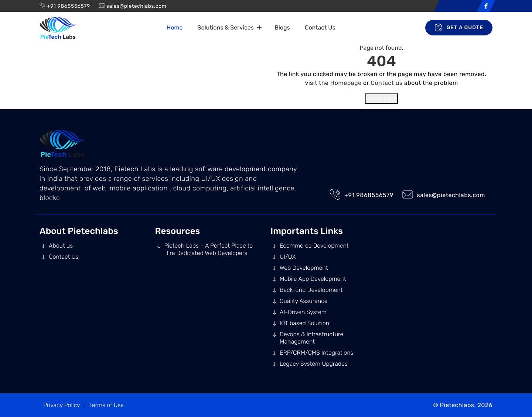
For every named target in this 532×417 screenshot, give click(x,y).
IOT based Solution (304, 323)
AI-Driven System (303, 312)
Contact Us (320, 27)
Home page (381, 98)
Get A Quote (459, 28)
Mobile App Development (313, 279)
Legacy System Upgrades (314, 364)
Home (175, 27)
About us (61, 246)
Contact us (386, 83)
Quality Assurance (304, 301)
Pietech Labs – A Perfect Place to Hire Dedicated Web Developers (209, 249)
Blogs (282, 27)
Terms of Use (106, 405)
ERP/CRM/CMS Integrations (316, 353)
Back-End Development (311, 290)
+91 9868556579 (69, 6)
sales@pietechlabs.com (137, 6)
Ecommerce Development (314, 246)
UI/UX (288, 257)
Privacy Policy (62, 405)
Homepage (346, 83)
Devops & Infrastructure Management (311, 338)
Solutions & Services (226, 27)
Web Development (304, 268)
